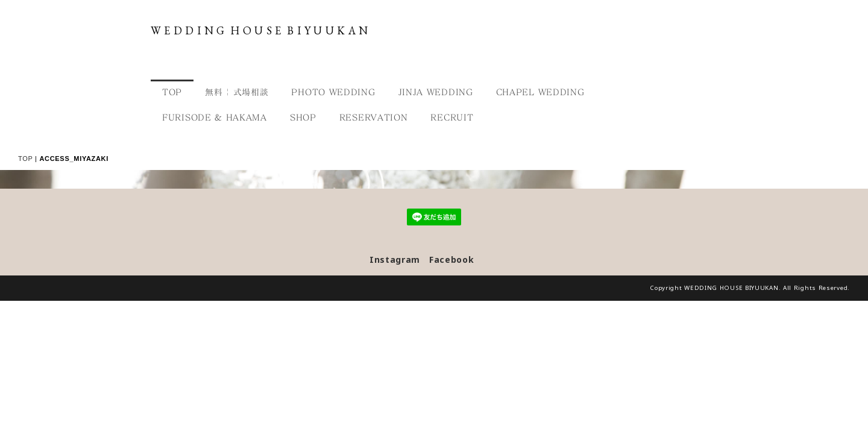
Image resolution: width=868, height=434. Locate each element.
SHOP (303, 117)
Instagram (395, 392)
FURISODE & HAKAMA (215, 117)
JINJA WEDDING (436, 92)
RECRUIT (452, 117)
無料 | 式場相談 (237, 92)
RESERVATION (374, 117)
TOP (172, 92)
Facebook (452, 392)
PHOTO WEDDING (333, 92)
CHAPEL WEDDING (540, 92)
